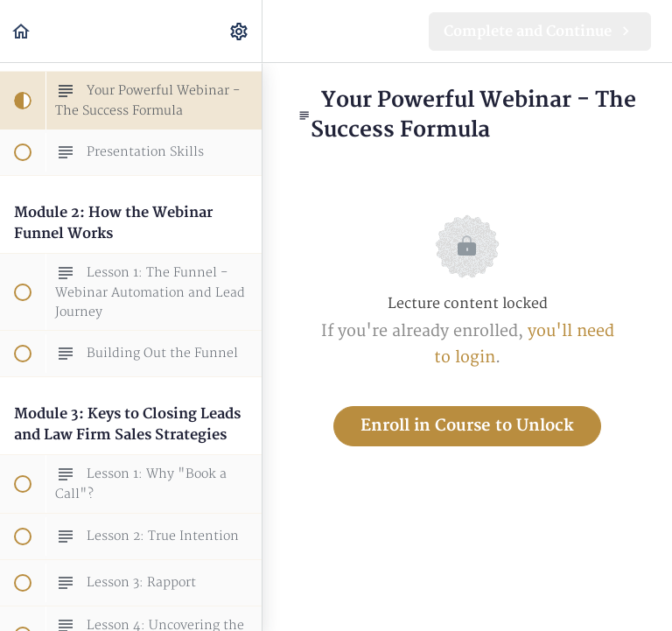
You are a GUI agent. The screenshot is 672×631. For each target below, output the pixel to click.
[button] (22, 31)
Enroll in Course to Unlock (467, 426)
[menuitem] (240, 31)
